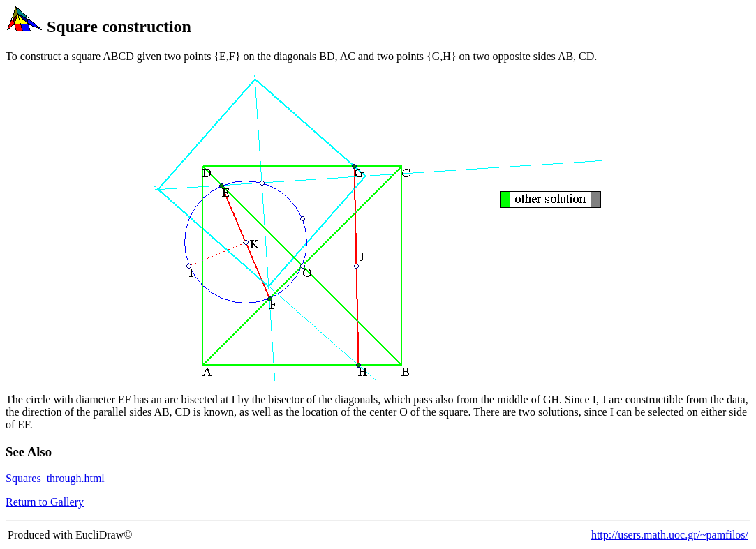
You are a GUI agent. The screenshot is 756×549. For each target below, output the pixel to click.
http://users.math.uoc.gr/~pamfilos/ (670, 535)
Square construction (119, 27)
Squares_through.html (55, 478)
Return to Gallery (45, 502)
